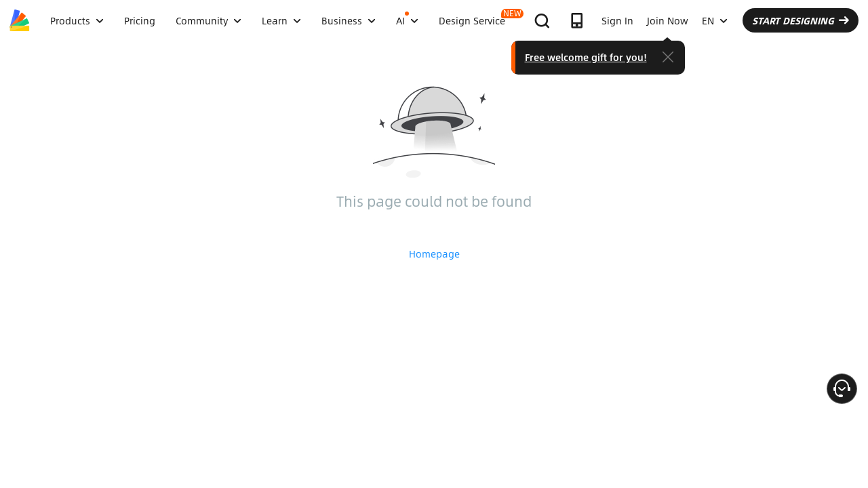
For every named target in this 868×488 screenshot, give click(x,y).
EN (749, 20)
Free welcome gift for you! (630, 54)
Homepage (434, 253)
